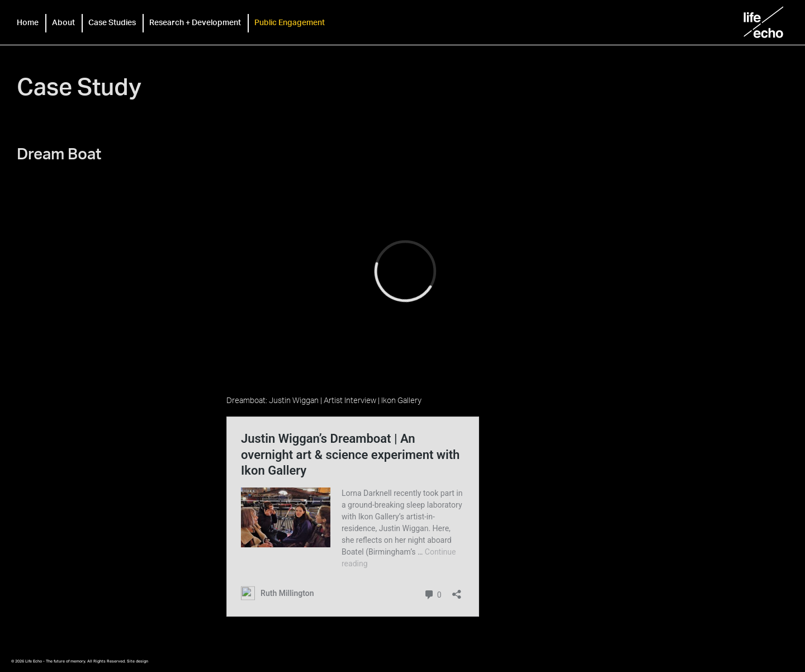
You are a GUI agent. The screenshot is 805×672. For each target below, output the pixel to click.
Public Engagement (290, 22)
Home (28, 22)
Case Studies (112, 22)
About (63, 22)
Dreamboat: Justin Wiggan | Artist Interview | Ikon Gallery (324, 400)
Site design (138, 661)
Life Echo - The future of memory (763, 22)
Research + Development (195, 22)
